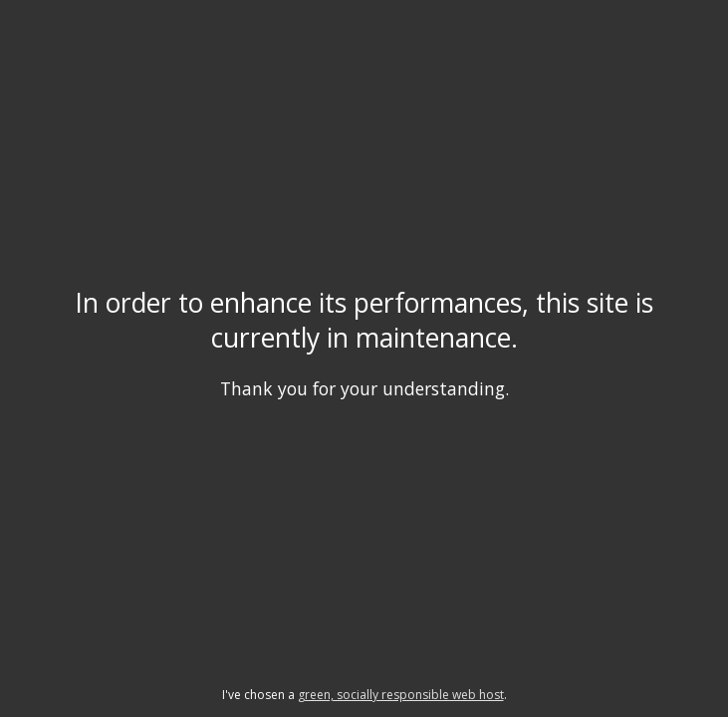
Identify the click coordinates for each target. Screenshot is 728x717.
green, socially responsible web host (401, 695)
